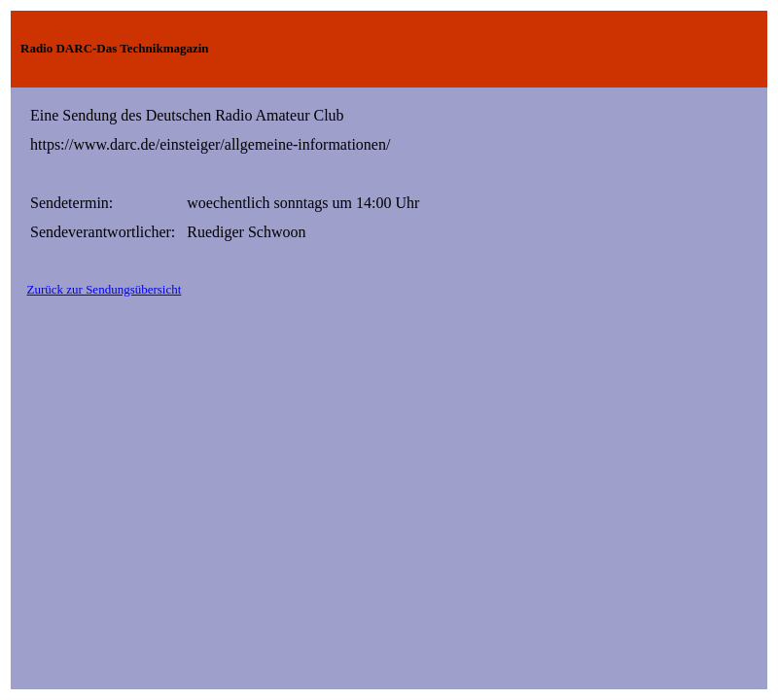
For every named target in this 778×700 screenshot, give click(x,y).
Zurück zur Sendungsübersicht (105, 289)
